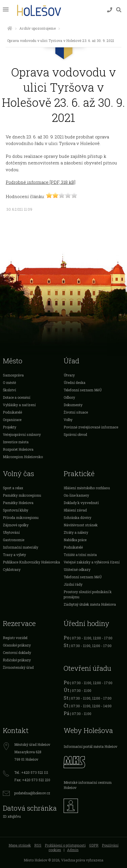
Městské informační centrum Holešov (88, 785)
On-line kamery (76, 495)
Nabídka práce (75, 540)
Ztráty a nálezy (76, 532)
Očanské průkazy (17, 645)
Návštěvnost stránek (81, 525)
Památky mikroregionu (22, 495)
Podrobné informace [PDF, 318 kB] (41, 182)
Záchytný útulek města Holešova (90, 604)
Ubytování (11, 532)
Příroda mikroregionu (21, 517)
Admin (73, 850)
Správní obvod (75, 434)
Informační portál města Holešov (90, 746)
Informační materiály (21, 547)
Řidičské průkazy (17, 660)
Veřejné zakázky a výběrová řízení (92, 562)
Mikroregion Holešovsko (23, 457)
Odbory (69, 397)
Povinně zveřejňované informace (91, 427)
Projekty (10, 427)
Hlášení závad (75, 510)
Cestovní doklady (17, 652)
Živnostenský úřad (18, 667)
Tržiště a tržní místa (80, 555)
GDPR (94, 845)
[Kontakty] (110, 10)
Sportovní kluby (16, 510)
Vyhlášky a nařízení (19, 405)
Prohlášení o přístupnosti (65, 845)
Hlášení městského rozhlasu (87, 488)
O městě (9, 382)
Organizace (12, 420)
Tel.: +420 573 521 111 (31, 772)
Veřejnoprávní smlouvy (22, 434)
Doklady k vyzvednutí (81, 503)
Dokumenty (73, 405)
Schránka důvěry (77, 517)
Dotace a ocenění (17, 397)
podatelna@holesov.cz (32, 793)
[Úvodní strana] (10, 28)
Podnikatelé (12, 412)
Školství (9, 390)
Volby (68, 420)
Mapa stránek (20, 845)
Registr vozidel (15, 638)
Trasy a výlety (14, 555)
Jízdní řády (73, 584)
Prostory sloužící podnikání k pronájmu (88, 594)
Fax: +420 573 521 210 (32, 780)
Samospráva (13, 375)
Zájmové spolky (16, 525)
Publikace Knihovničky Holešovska (31, 562)
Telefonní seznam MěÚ (83, 390)
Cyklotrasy (12, 569)
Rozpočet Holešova (18, 449)
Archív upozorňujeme (38, 28)
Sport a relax (13, 488)
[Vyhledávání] (119, 10)
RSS (38, 845)
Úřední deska (74, 382)
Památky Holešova (18, 503)
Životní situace (76, 412)
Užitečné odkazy (77, 569)
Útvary (69, 375)
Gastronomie (14, 540)
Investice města (16, 442)
